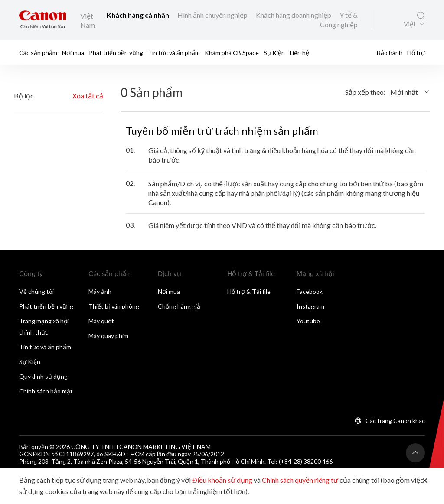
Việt (410, 24)
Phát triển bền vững (116, 53)
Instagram (310, 306)
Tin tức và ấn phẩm (174, 53)
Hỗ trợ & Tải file (249, 291)
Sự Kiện (274, 53)
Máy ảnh (100, 291)
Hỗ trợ (416, 53)
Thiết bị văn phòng (114, 306)
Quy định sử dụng (43, 376)
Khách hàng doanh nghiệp (294, 15)
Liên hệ (299, 53)
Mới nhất (404, 92)
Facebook (310, 291)
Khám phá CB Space (232, 53)
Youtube (308, 321)
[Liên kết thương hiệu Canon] (43, 20)
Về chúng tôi (36, 291)
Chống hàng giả (179, 306)
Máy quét (101, 321)
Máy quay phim (108, 336)
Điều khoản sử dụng (222, 480)
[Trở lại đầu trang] (415, 453)
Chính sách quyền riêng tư (300, 480)
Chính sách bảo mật (46, 391)
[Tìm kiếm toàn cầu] (421, 16)
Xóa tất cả (88, 96)
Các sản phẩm (38, 53)
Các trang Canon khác (395, 421)
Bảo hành (390, 53)
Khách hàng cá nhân (139, 15)
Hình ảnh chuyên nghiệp (213, 15)
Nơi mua (73, 53)
